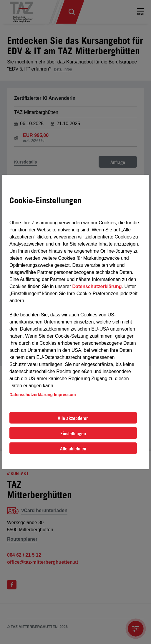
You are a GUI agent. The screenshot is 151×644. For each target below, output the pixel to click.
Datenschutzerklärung (97, 286)
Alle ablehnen (73, 449)
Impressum (65, 395)
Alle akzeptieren (73, 418)
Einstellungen (73, 434)
